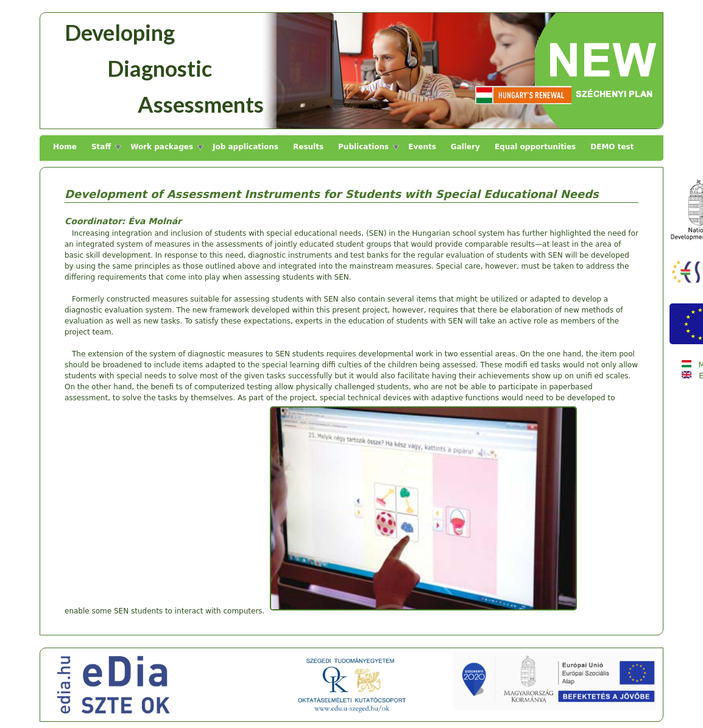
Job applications (246, 147)
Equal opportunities (535, 147)
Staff (101, 147)
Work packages (162, 147)
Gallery (465, 147)
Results (308, 147)
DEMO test (612, 147)
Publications (363, 147)
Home (65, 147)
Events (422, 147)
